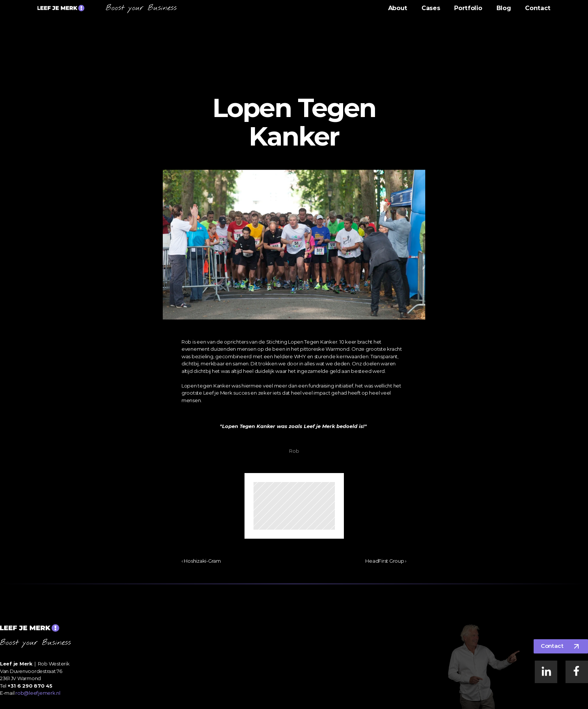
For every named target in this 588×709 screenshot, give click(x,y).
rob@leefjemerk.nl (38, 693)
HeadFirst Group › (386, 561)
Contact (538, 8)
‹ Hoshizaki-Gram (201, 561)
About (398, 8)
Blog (504, 8)
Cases (431, 8)
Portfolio (468, 8)
